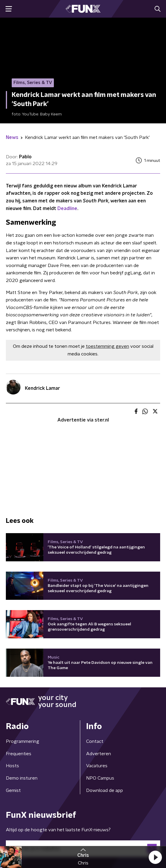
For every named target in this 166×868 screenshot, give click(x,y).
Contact (95, 741)
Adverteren (99, 754)
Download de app (105, 790)
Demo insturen (22, 778)
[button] (155, 857)
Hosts (12, 766)
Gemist (13, 790)
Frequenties (19, 754)
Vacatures (97, 766)
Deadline (67, 209)
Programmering (23, 741)
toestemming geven (107, 346)
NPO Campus (100, 778)
